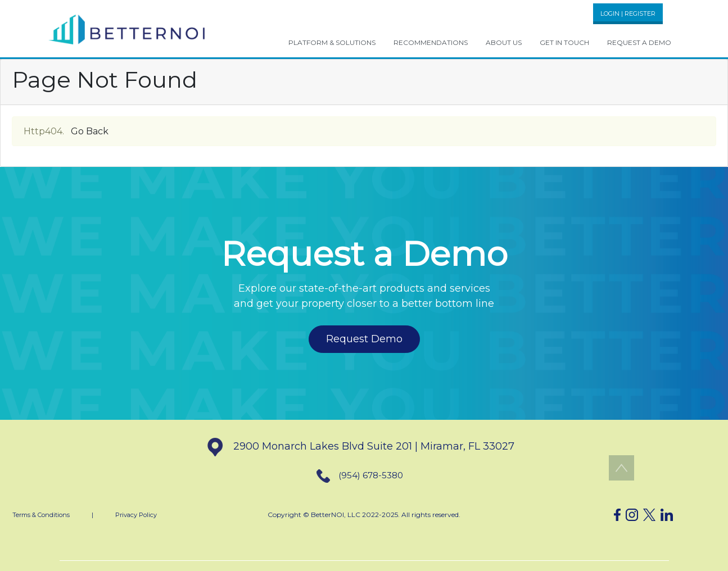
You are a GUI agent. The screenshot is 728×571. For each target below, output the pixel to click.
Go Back (90, 131)
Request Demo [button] (364, 339)
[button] (127, 29)
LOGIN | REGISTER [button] (628, 13)
